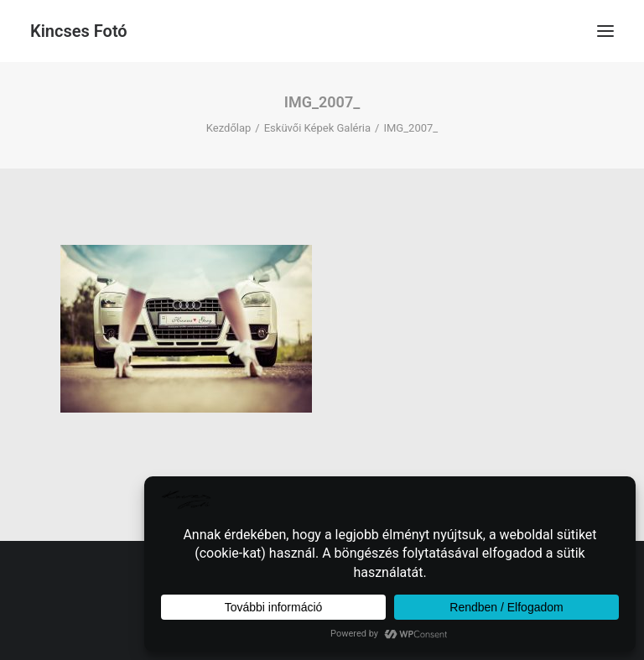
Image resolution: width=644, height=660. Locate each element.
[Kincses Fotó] (79, 31)
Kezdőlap (229, 128)
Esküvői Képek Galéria (317, 128)
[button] (605, 31)
